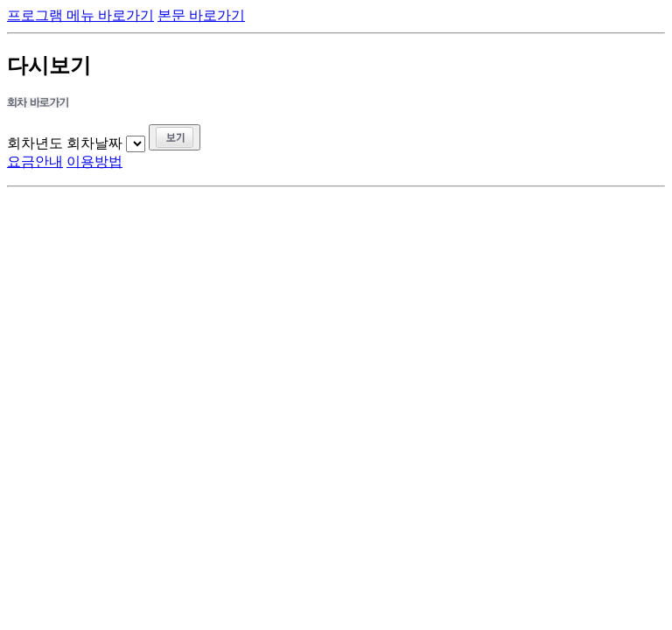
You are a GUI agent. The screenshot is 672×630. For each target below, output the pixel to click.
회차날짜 (94, 143)
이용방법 (94, 161)
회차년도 (35, 143)
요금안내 (35, 161)
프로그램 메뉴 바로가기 (80, 15)
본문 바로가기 (201, 15)
